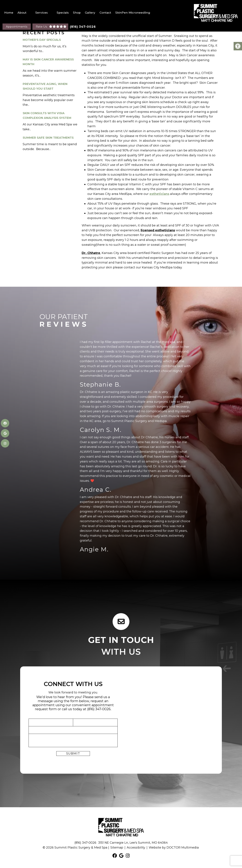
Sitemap (117, 848)
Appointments (17, 27)
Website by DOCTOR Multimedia (174, 848)
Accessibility (136, 848)
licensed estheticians (158, 230)
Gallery (90, 13)
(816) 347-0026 (83, 27)
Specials (63, 13)
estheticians (159, 194)
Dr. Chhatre (91, 253)
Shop (77, 13)
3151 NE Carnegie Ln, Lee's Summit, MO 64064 (133, 843)
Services (42, 13)
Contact (105, 13)
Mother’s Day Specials (42, 40)
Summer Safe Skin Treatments (48, 138)
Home (9, 13)
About (22, 13)
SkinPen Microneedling (133, 13)
